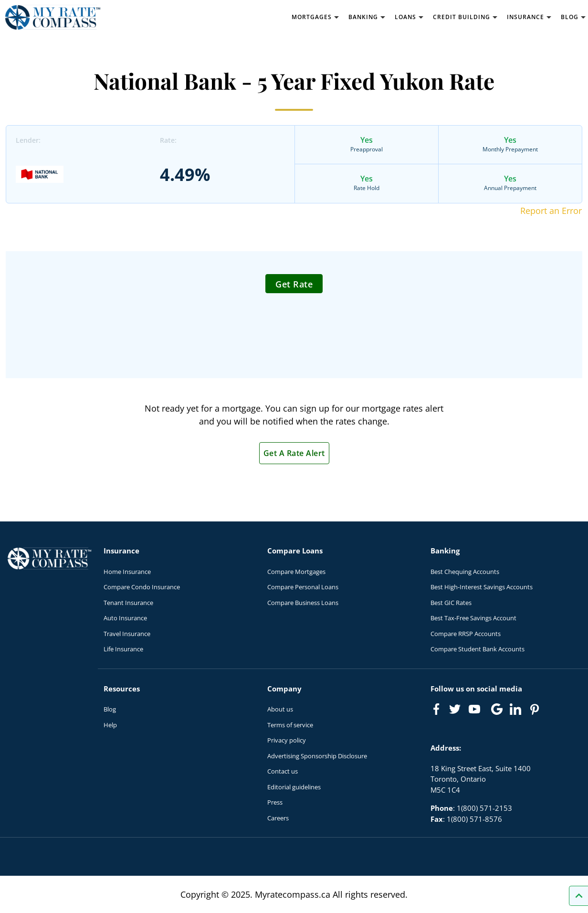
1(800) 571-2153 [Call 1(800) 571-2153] (484, 808)
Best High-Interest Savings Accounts (482, 587)
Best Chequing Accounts (465, 572)
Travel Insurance (127, 634)
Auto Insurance (125, 618)
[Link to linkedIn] (515, 709)
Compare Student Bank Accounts (478, 649)
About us (280, 709)
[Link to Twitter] (455, 710)
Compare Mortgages (296, 572)
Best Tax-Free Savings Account (473, 618)
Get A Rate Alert (294, 453)
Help (110, 725)
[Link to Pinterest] (534, 709)
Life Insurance (123, 649)
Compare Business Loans (303, 603)
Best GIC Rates (451, 603)
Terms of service (290, 725)
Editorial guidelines (294, 787)
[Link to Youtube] (476, 711)
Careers (278, 818)
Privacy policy (287, 740)
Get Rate (294, 284)
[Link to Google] (497, 709)
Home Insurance (127, 572)
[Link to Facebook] (436, 709)
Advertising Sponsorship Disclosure (317, 756)
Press (275, 802)
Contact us (283, 771)
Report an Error (551, 211)
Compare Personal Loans (303, 587)
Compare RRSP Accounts (466, 634)
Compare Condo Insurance (142, 587)
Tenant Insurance (128, 603)
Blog (110, 709)
